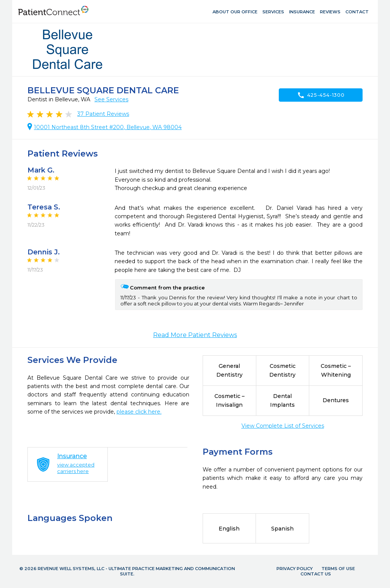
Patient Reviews (103, 114)
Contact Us (316, 574)
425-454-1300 (321, 95)
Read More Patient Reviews (195, 335)
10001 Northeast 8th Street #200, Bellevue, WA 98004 (108, 127)
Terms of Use (338, 569)
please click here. (139, 412)
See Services (111, 99)
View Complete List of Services (283, 426)
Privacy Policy (295, 569)
